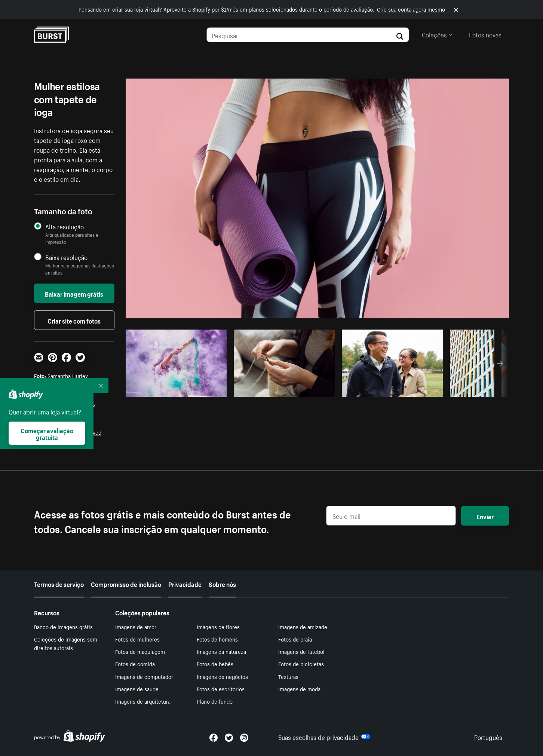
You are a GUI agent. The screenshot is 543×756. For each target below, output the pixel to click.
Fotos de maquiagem (140, 651)
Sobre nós (222, 584)
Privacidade (185, 584)
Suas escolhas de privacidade (324, 737)
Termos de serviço (59, 584)
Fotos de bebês (215, 664)
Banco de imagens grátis (63, 627)
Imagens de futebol (301, 651)
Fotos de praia (295, 639)
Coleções (437, 34)
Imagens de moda (299, 689)
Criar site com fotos (74, 320)
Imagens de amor (136, 627)
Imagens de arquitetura (143, 701)
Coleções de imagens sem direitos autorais (66, 643)
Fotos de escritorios (221, 689)
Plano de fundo (215, 701)
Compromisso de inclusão (126, 584)
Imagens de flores (218, 627)
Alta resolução (65, 227)
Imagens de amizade (303, 627)
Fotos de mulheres (137, 639)
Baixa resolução (66, 257)
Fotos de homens (217, 639)
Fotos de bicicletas (301, 664)
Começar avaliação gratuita (47, 433)
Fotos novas (485, 34)
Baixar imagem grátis (74, 293)
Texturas (288, 676)
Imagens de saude (137, 689)
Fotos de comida (135, 664)
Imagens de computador (144, 676)
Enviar (485, 516)
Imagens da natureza (221, 651)
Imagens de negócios (222, 676)
